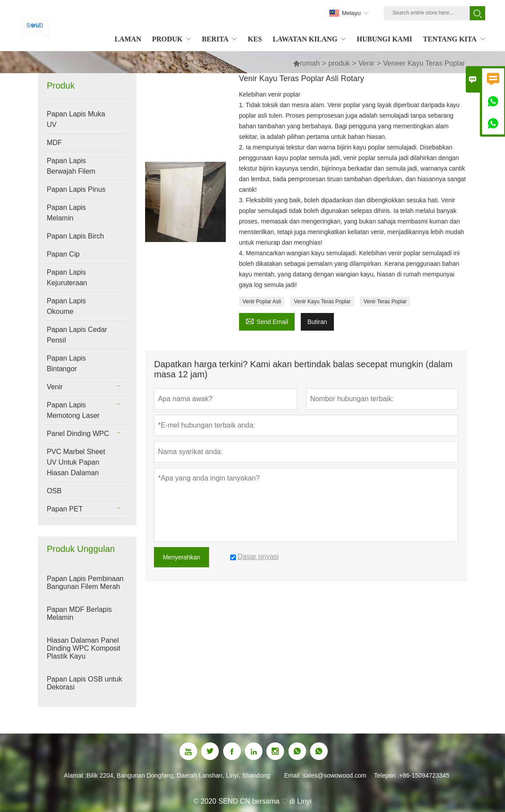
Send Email (267, 321)
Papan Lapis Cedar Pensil (77, 335)
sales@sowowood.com (335, 775)
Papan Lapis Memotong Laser (73, 410)
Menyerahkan (181, 557)
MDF (54, 143)
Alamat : (75, 775)
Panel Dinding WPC (78, 434)
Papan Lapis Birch (75, 236)
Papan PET (65, 509)
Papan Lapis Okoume (66, 306)
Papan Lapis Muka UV (76, 119)
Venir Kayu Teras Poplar (322, 302)
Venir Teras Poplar (385, 302)
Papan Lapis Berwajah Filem (71, 166)
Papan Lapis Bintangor (66, 363)
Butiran (317, 322)
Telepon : (387, 775)
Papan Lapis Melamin (66, 213)
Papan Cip (63, 254)
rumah (306, 63)
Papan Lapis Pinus (76, 189)
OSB (54, 491)
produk (339, 63)
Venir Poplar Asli (262, 302)
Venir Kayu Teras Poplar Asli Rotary (302, 78)
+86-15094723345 (424, 775)
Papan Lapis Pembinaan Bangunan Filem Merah (85, 583)
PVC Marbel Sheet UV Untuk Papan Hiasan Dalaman (76, 462)
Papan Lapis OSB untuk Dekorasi (84, 683)
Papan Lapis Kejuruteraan (67, 277)
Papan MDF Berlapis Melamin (79, 613)
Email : (294, 775)
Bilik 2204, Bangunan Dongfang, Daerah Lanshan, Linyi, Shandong (178, 775)
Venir (367, 63)
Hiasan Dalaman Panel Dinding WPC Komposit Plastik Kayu (84, 648)
